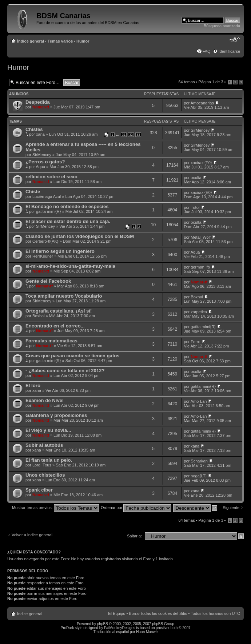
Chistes (34, 129)
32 (131, 135)
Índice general (31, 41)
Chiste (33, 192)
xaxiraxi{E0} (201, 163)
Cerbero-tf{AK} (45, 241)
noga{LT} (199, 476)
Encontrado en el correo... (55, 326)
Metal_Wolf (201, 237)
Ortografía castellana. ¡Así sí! (59, 311)
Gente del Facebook (48, 281)
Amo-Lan (199, 401)
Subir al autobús (44, 445)
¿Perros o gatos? (45, 162)
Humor (83, 41)
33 (138, 135)
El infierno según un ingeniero (60, 251)
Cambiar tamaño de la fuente (235, 40)
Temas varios (60, 41)
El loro (33, 385)
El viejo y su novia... (48, 430)
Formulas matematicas (51, 341)
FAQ (207, 51)
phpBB (103, 624)
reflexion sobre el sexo (51, 177)
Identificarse (229, 51)
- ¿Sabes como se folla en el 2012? (65, 371)
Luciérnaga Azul (47, 196)
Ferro (195, 342)
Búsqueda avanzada (222, 26)
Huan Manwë (147, 632)
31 (124, 135)
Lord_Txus (42, 465)
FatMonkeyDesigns (120, 628)
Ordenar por (136, 508)
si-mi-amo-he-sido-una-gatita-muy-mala (70, 266)
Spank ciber (39, 490)
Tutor (195, 207)
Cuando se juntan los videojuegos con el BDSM (80, 236)
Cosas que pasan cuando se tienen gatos (73, 356)
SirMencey (200, 130)
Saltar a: (134, 536)
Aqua (40, 167)
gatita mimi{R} (48, 211)
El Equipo (117, 613)
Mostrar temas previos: (55, 508)
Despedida (38, 102)
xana (40, 134)
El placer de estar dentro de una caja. (68, 221)
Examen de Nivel (45, 400)
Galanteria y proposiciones (56, 415)
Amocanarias (202, 103)
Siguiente (231, 508)
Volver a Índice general (32, 535)
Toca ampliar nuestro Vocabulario (64, 296)
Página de (211, 82)
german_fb (200, 267)
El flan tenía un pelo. (49, 460)
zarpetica (199, 312)
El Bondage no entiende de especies (67, 206)
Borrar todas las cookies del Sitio (158, 613)
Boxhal (197, 297)
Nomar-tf (41, 107)
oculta (196, 178)
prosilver (163, 628)
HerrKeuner (43, 256)
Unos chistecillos (45, 475)
